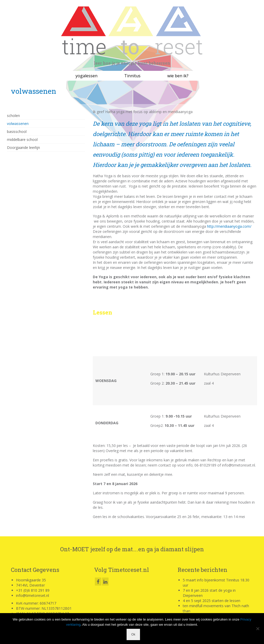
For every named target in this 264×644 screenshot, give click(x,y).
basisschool (17, 132)
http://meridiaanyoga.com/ (229, 226)
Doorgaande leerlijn (23, 147)
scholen (13, 116)
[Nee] (258, 629)
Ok (133, 634)
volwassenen (18, 124)
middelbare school (22, 139)
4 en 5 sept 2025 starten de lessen (212, 601)
